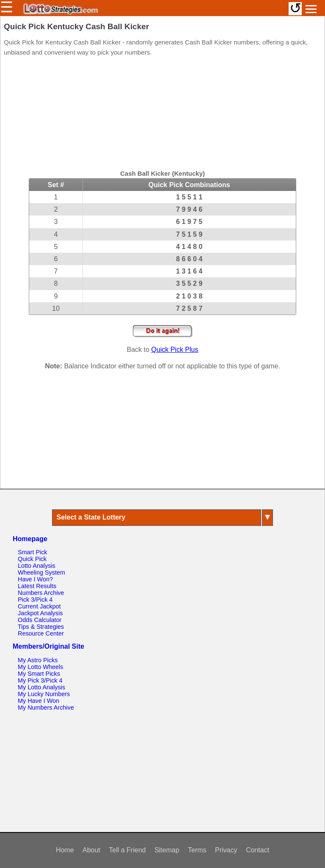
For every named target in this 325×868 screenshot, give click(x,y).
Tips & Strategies (41, 627)
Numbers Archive (41, 593)
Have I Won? (35, 579)
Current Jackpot (39, 606)
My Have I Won (39, 701)
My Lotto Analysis (41, 687)
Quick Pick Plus (175, 350)
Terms (197, 850)
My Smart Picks (39, 674)
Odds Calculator (40, 620)
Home (65, 850)
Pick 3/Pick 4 (35, 600)
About (91, 850)
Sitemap (167, 850)
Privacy (226, 850)
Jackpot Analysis (40, 613)
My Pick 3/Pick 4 (40, 680)
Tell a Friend (127, 850)
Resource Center (41, 633)
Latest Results (37, 586)
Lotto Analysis (37, 566)
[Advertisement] (162, 114)
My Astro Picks (38, 660)
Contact (258, 850)
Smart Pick (33, 552)
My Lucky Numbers (44, 694)
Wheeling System (41, 572)
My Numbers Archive (46, 708)
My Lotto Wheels (40, 667)
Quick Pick (32, 559)
